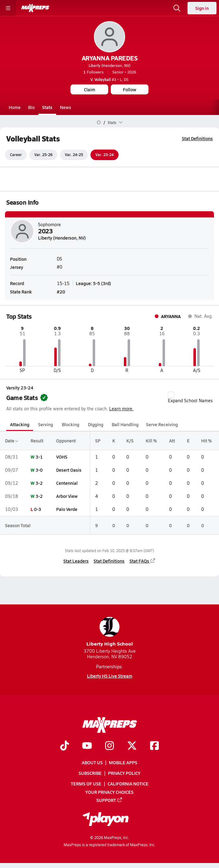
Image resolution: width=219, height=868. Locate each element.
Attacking (20, 424)
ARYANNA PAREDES (110, 58)
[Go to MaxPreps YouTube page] (87, 746)
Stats (47, 107)
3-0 (39, 470)
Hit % (207, 441)
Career (16, 155)
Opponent (66, 441)
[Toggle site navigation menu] (8, 8)
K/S (130, 441)
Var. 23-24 (105, 155)
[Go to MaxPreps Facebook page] (154, 746)
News (66, 107)
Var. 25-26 (43, 155)
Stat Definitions (197, 138)
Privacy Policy (124, 773)
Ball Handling (125, 424)
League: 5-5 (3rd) (93, 283)
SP (98, 441)
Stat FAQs (143, 561)
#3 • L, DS (109, 79)
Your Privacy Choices (109, 792)
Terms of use (86, 784)
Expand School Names (190, 398)
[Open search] (177, 8)
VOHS (62, 457)
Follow (130, 89)
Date (12, 441)
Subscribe (90, 773)
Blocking (71, 424)
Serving (46, 424)
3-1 (39, 457)
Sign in (202, 8)
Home (15, 107)
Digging (96, 424)
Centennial (67, 483)
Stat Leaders (76, 561)
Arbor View (67, 496)
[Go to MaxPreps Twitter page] (132, 746)
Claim (90, 89)
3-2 (39, 483)
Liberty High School (110, 632)
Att (172, 441)
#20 (61, 292)
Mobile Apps (123, 762)
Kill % (151, 441)
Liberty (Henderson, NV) (109, 65)
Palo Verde (67, 509)
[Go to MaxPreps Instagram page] (109, 746)
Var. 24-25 (74, 155)
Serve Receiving (162, 424)
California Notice (128, 784)
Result (37, 441)
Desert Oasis (69, 470)
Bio (31, 107)
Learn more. (121, 409)
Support (109, 800)
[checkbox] (171, 395)
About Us (92, 762)
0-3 (38, 509)
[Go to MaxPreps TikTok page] (65, 746)
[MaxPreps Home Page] (99, 122)
